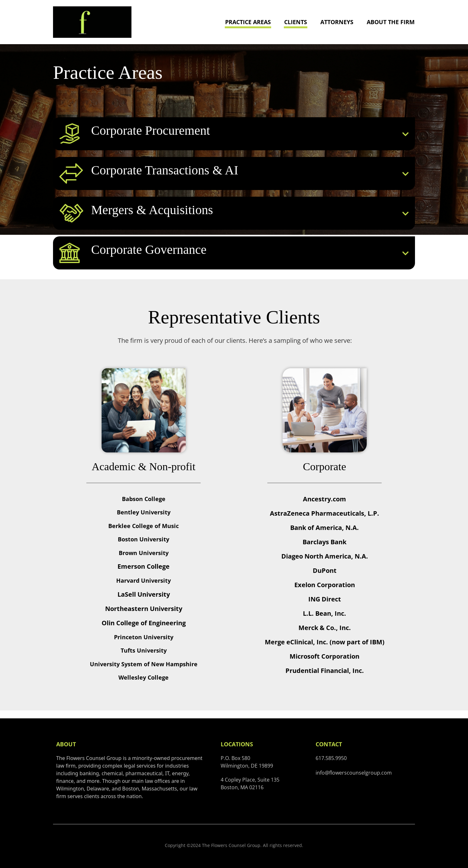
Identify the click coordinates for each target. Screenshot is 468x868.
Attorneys (337, 22)
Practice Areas (248, 22)
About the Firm (391, 22)
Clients (296, 22)
